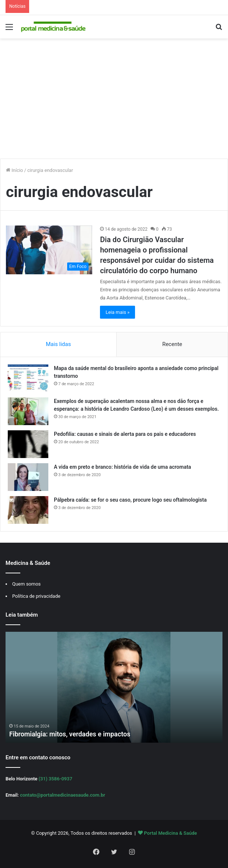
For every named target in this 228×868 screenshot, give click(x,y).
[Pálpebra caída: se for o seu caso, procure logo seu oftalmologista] (28, 510)
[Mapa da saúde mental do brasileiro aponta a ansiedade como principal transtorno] (28, 378)
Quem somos (26, 584)
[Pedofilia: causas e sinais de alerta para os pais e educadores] (28, 444)
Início (15, 170)
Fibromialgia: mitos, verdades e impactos (70, 734)
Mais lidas (58, 344)
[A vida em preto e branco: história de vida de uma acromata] (28, 477)
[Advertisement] (114, 101)
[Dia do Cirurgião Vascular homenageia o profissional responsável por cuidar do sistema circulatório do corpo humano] (49, 250)
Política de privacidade (36, 596)
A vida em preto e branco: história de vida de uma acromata (122, 467)
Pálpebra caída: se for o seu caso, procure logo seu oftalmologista (130, 500)
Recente (172, 344)
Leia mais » (118, 312)
